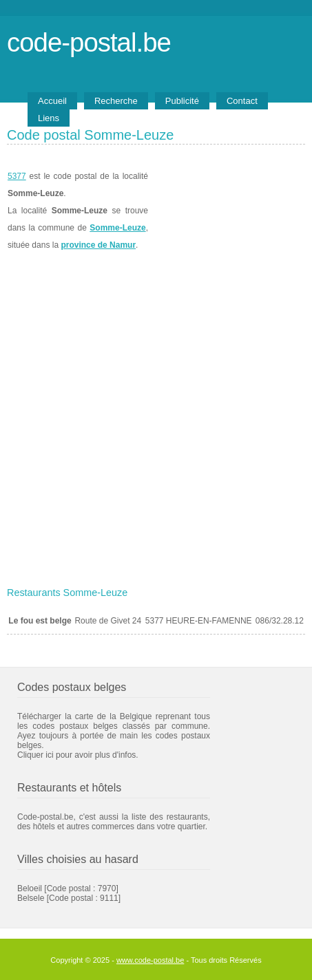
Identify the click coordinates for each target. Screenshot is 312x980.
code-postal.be (89, 42)
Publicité (182, 101)
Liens (49, 118)
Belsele (31, 898)
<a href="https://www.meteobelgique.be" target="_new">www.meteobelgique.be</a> (227, 211)
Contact (242, 101)
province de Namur (98, 245)
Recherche (116, 101)
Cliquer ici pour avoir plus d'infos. (78, 755)
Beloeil (30, 888)
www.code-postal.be (150, 960)
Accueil (52, 101)
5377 (17, 176)
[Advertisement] (156, 419)
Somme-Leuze (117, 228)
